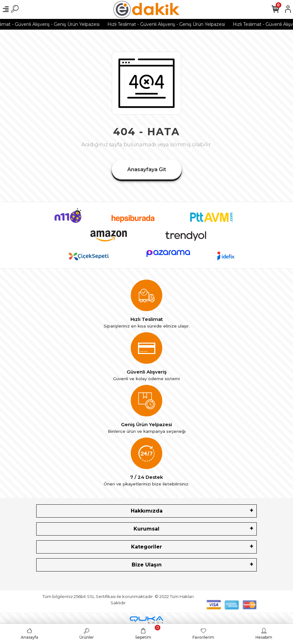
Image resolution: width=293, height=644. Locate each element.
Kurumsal (146, 529)
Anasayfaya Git (147, 169)
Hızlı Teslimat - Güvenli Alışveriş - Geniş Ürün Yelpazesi (172, 24)
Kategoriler (146, 547)
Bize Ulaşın (147, 565)
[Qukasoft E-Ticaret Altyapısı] (146, 620)
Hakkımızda (147, 511)
